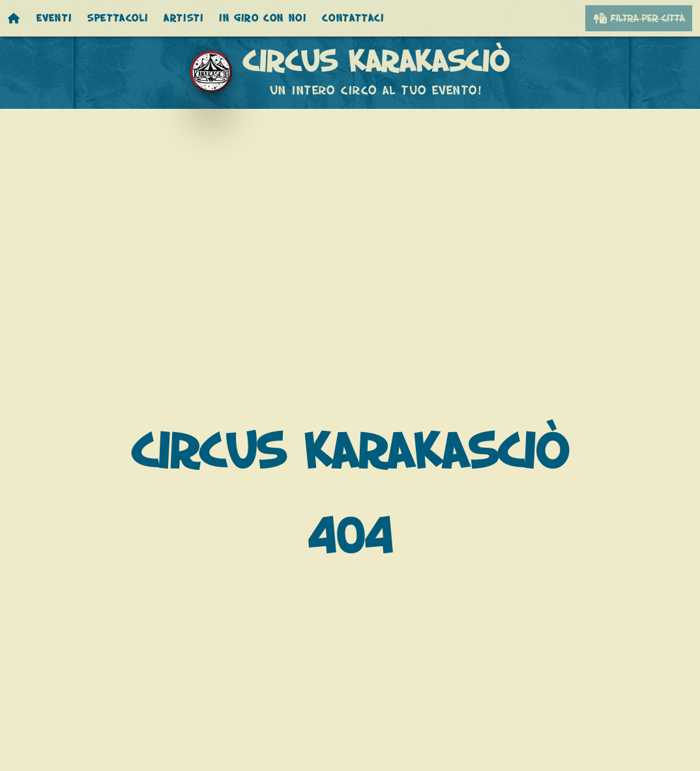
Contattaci (353, 18)
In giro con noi (263, 18)
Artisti (183, 18)
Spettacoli (118, 18)
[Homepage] (14, 18)
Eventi (54, 18)
